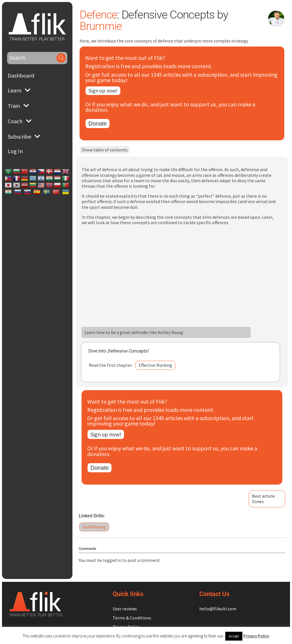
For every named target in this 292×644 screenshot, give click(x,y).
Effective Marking (159, 366)
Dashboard (21, 75)
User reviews (125, 609)
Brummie (105, 26)
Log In (15, 151)
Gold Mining (98, 527)
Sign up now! (108, 91)
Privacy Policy (256, 636)
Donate (101, 124)
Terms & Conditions (132, 618)
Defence (103, 15)
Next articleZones (263, 499)
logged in (116, 561)
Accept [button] (234, 636)
